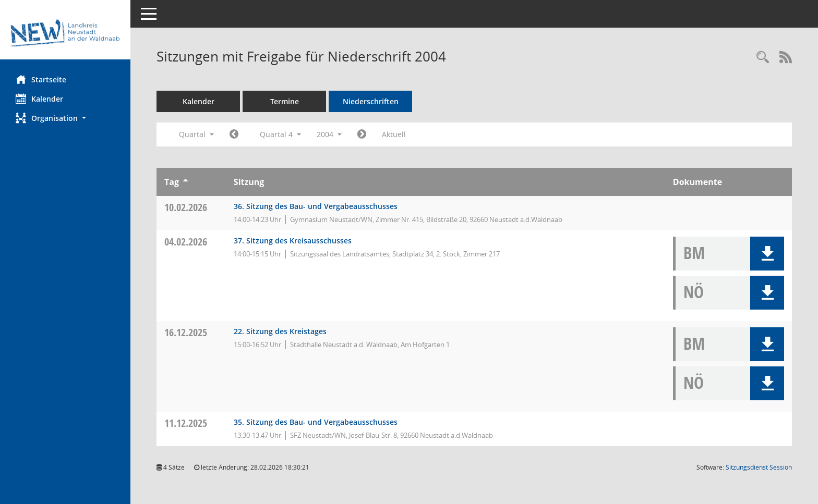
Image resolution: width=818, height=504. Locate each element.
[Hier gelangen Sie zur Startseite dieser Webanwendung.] (65, 34)
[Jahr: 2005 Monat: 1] (362, 134)
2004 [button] (329, 134)
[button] (65, 118)
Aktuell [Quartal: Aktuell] (394, 134)
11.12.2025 (186, 423)
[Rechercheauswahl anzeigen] (763, 58)
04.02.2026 (186, 242)
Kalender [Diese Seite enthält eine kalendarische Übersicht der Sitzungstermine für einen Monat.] (39, 99)
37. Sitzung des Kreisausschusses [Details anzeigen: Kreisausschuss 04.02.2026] (293, 241)
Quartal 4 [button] (280, 134)
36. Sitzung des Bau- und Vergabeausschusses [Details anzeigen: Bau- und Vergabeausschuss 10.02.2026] (316, 206)
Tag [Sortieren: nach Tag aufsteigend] (172, 182)
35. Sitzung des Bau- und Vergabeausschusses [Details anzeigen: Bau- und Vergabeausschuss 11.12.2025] (316, 422)
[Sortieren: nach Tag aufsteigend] (185, 182)
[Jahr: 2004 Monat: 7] (234, 134)
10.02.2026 (186, 207)
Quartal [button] (196, 134)
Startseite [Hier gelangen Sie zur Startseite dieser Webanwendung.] (41, 79)
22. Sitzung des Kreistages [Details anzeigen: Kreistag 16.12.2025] (280, 331)
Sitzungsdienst (759, 467)
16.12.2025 (186, 332)
